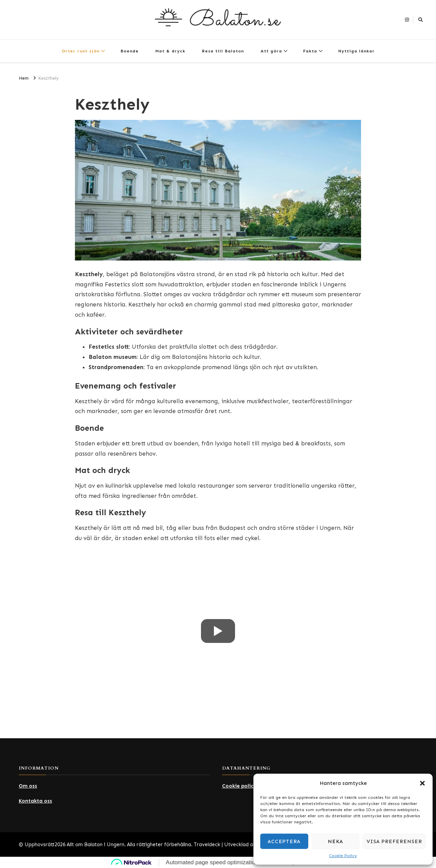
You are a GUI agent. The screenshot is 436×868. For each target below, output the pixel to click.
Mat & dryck (170, 51)
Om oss (28, 786)
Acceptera (284, 841)
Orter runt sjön (81, 51)
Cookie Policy (343, 856)
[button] (422, 783)
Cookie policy (239, 786)
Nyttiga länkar (356, 51)
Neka (335, 841)
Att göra (271, 51)
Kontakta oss (35, 801)
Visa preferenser (394, 841)
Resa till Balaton (223, 51)
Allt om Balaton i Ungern (96, 845)
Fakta (310, 51)
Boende (130, 51)
